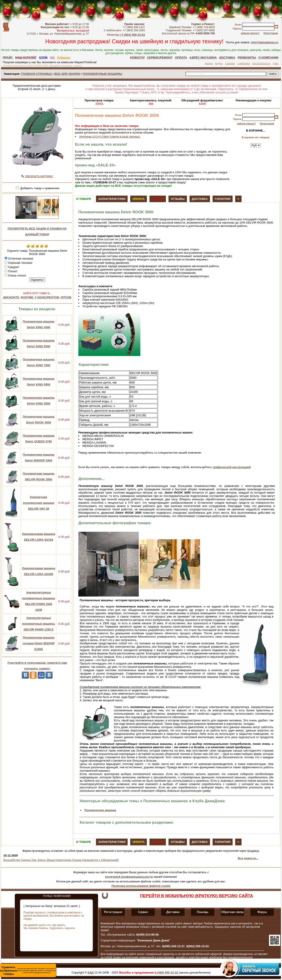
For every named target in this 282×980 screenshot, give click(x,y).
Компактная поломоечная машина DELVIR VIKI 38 (38, 503)
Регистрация (271, 33)
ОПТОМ (66, 297)
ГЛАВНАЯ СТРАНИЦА (37, 74)
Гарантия (223, 199)
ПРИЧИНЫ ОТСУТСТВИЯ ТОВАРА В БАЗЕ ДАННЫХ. (110, 137)
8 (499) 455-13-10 (166, 973)
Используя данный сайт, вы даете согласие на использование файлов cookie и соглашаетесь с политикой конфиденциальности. (28, 971)
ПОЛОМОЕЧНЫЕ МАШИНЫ (102, 74)
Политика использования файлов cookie (141, 886)
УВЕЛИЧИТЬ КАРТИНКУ (39, 176)
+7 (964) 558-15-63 (132, 35)
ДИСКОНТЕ (11, 297)
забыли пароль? (250, 33)
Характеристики (112, 199)
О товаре (84, 199)
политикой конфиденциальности (129, 877)
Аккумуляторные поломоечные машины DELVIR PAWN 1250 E (39, 624)
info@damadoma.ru (265, 42)
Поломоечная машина (100, 810)
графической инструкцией (232, 467)
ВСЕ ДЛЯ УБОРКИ (67, 74)
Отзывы (178, 199)
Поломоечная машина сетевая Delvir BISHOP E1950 (38, 643)
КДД (91, 973)
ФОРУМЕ (27, 297)
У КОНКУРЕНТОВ (47, 297)
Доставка (200, 199)
